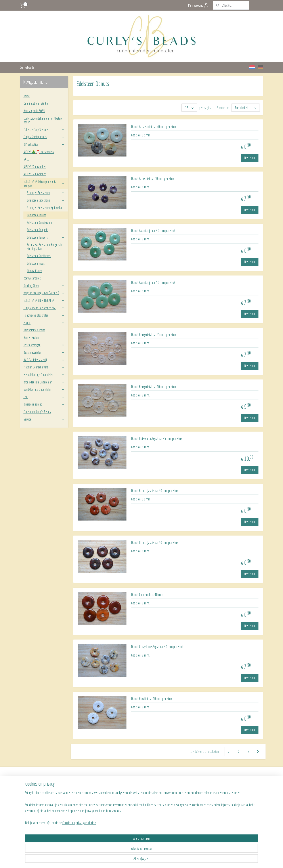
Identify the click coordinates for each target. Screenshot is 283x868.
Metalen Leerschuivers (44, 367)
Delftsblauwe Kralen (34, 330)
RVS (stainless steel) (44, 360)
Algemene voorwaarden (83, 802)
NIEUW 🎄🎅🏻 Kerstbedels (39, 152)
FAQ (73, 792)
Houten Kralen (31, 338)
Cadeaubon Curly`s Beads (37, 412)
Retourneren (78, 797)
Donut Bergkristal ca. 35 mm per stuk (154, 335)
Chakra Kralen (34, 271)
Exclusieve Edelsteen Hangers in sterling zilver (45, 247)
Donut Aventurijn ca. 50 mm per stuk (153, 282)
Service (44, 419)
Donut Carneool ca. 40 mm (147, 595)
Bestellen (250, 158)
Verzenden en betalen (83, 787)
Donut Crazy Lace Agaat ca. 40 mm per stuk (157, 647)
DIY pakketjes (44, 144)
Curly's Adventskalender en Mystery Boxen (43, 120)
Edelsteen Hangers (46, 237)
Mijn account (199, 5)
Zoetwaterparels (33, 278)
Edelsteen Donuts (37, 215)
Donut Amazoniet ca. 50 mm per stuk (154, 127)
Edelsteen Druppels (38, 230)
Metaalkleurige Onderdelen (44, 375)
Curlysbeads (27, 67)
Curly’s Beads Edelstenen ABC (44, 308)
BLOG (171, 797)
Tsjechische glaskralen (44, 315)
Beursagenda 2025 (34, 111)
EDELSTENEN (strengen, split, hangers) (44, 183)
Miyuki (44, 323)
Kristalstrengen (44, 345)
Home (27, 96)
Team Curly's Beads (179, 787)
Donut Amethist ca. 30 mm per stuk (153, 178)
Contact (172, 792)
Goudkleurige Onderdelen (44, 389)
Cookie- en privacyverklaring (74, 860)
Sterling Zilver (44, 286)
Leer (44, 397)
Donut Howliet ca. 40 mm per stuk (152, 699)
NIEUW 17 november (35, 174)
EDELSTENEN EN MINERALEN (44, 300)
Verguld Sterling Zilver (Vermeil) (44, 293)
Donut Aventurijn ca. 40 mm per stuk (153, 231)
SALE (26, 159)
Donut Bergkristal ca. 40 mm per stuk (154, 387)
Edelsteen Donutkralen (39, 223)
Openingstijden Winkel (36, 103)
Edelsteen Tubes (36, 263)
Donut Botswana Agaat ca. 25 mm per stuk (157, 439)
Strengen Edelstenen (46, 193)
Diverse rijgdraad (44, 404)
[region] (112, 844)
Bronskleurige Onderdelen (44, 382)
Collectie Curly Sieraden (44, 130)
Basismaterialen (44, 352)
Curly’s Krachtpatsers (44, 137)
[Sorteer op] (246, 108)
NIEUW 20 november (35, 167)
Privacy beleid (78, 807)
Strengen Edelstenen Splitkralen (45, 208)
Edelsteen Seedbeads (39, 256)
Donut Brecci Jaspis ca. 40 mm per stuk (155, 491)
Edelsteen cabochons (46, 200)
